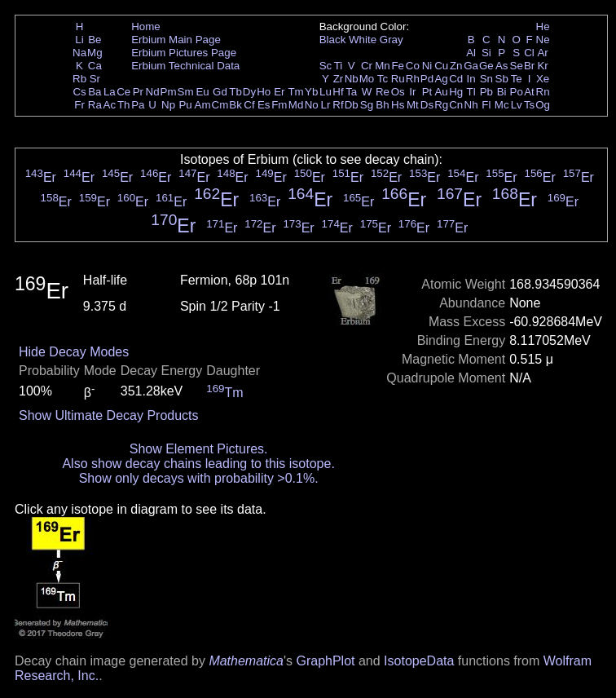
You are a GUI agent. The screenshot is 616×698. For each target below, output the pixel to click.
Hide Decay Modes (74, 352)
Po (517, 92)
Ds (427, 105)
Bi (502, 92)
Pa (138, 105)
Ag (441, 79)
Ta (351, 92)
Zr (339, 79)
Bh (382, 105)
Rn (543, 92)
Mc (502, 105)
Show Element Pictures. (199, 449)
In (471, 79)
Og (543, 105)
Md (296, 105)
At (529, 92)
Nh (471, 105)
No (312, 105)
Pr (138, 92)
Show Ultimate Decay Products (109, 415)
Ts (529, 105)
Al (471, 53)
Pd (427, 79)
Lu (326, 92)
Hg (456, 92)
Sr (95, 79)
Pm (169, 92)
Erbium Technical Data (185, 66)
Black (333, 40)
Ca (95, 66)
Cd (456, 79)
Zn (456, 66)
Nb (352, 79)
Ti (339, 66)
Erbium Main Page (176, 40)
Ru (398, 79)
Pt (427, 92)
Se (517, 66)
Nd (153, 92)
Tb (235, 92)
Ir (412, 92)
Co (413, 66)
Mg (95, 53)
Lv (517, 105)
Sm (186, 92)
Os (398, 92)
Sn (486, 79)
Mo (367, 79)
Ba (95, 92)
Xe (543, 79)
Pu (185, 105)
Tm (295, 92)
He (543, 27)
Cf (249, 105)
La (110, 92)
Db (352, 105)
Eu (202, 92)
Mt (413, 105)
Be (95, 40)
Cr (367, 66)
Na (79, 53)
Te (517, 79)
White (363, 40)
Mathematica (246, 661)
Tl (471, 92)
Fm (279, 105)
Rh (413, 79)
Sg (367, 105)
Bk (235, 105)
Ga (471, 66)
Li (79, 40)
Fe (398, 66)
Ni (427, 66)
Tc (383, 79)
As (502, 66)
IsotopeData (419, 661)
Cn (456, 105)
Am (203, 105)
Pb (486, 92)
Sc (326, 66)
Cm (220, 105)
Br (529, 66)
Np (168, 105)
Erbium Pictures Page (184, 53)
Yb (311, 92)
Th (124, 105)
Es (264, 105)
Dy (249, 92)
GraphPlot (325, 661)
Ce (123, 92)
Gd (220, 92)
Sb (502, 79)
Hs (398, 105)
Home (146, 27)
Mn (383, 66)
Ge (486, 66)
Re (383, 92)
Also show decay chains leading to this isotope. (198, 464)
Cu (441, 66)
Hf (338, 92)
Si (486, 53)
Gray (392, 40)
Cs (79, 92)
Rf (338, 105)
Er (279, 92)
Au (441, 92)
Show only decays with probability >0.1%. (199, 478)
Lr (326, 105)
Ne (543, 40)
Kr (542, 66)
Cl (529, 53)
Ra (95, 105)
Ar (542, 53)
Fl (486, 105)
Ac (110, 105)
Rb (79, 79)
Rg (441, 105)
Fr (79, 105)
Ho (264, 92)
